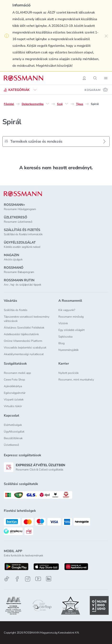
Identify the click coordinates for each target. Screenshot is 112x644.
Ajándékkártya (13, 386)
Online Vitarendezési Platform (23, 341)
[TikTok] (7, 579)
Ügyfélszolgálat (14, 432)
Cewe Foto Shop (14, 380)
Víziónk (63, 323)
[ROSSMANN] (23, 194)
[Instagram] (28, 579)
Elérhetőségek (13, 425)
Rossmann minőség (71, 317)
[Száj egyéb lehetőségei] (66, 104)
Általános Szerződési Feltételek (24, 328)
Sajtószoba (65, 337)
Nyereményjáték (69, 350)
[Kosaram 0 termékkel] (96, 90)
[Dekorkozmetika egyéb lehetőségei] (47, 104)
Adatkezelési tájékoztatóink (21, 334)
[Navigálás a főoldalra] (23, 78)
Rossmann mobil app (17, 373)
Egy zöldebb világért (71, 330)
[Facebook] (17, 579)
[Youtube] (38, 579)
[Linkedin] (49, 579)
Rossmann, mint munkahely (76, 380)
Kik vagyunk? (67, 310)
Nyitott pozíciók (69, 373)
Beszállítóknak (13, 438)
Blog (61, 343)
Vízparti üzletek (14, 400)
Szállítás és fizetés (16, 310)
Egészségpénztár (15, 393)
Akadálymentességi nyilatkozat (24, 354)
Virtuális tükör (13, 406)
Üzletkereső (11, 445)
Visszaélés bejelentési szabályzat (25, 348)
